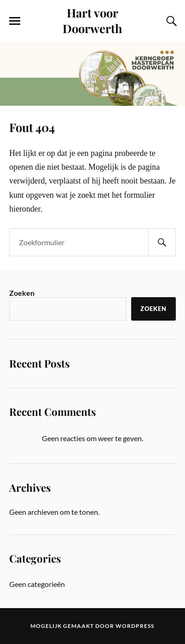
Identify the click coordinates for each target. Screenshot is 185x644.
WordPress (135, 626)
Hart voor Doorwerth (92, 20)
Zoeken (22, 293)
